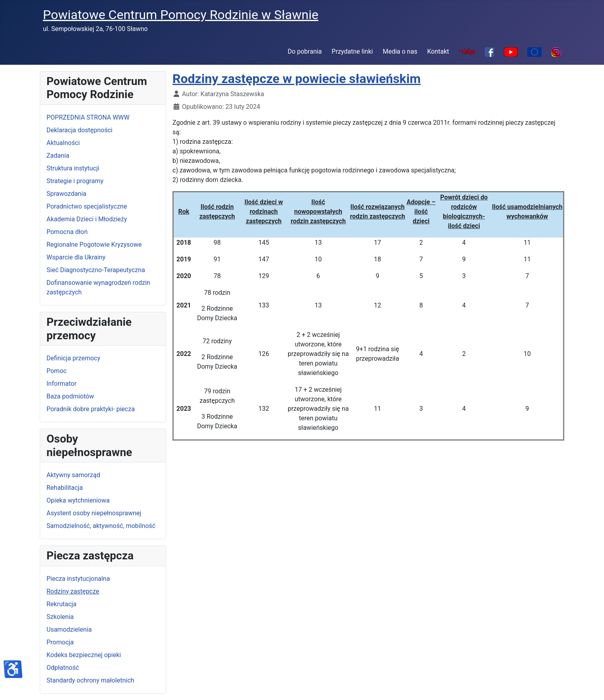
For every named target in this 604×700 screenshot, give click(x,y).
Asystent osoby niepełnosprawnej (94, 513)
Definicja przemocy (73, 358)
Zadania (58, 156)
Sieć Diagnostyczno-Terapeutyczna (96, 270)
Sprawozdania (66, 194)
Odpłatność (63, 668)
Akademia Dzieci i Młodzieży (87, 219)
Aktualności (63, 143)
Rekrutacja (62, 604)
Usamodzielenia (69, 629)
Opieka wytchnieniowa (78, 500)
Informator (62, 384)
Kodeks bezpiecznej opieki (84, 655)
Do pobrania (305, 51)
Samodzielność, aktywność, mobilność (101, 526)
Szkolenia (60, 617)
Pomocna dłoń (67, 232)
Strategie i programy (75, 181)
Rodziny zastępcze (73, 591)
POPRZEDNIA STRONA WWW (88, 117)
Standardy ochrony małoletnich (90, 680)
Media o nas (400, 51)
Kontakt (438, 51)
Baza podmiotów (70, 396)
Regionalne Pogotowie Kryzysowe (94, 245)
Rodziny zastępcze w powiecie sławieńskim (297, 79)
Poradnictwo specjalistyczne (87, 206)
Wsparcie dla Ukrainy (76, 257)
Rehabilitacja (65, 488)
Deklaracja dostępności (79, 130)
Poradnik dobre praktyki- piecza (91, 409)
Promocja (60, 642)
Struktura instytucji (73, 168)
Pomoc (57, 371)
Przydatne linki (352, 51)
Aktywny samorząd (73, 475)
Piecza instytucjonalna (78, 579)
